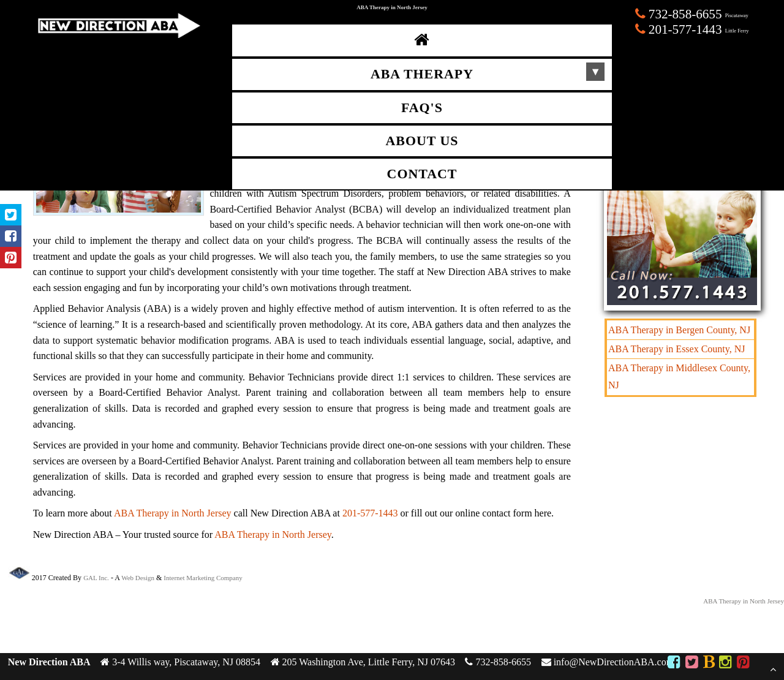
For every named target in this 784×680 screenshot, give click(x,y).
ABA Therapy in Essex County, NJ (677, 349)
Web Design (138, 578)
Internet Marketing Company (203, 578)
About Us (422, 141)
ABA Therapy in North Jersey (173, 513)
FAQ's (422, 108)
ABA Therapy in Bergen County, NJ (679, 330)
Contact (422, 174)
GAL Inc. (96, 578)
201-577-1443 (370, 513)
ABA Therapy (422, 74)
